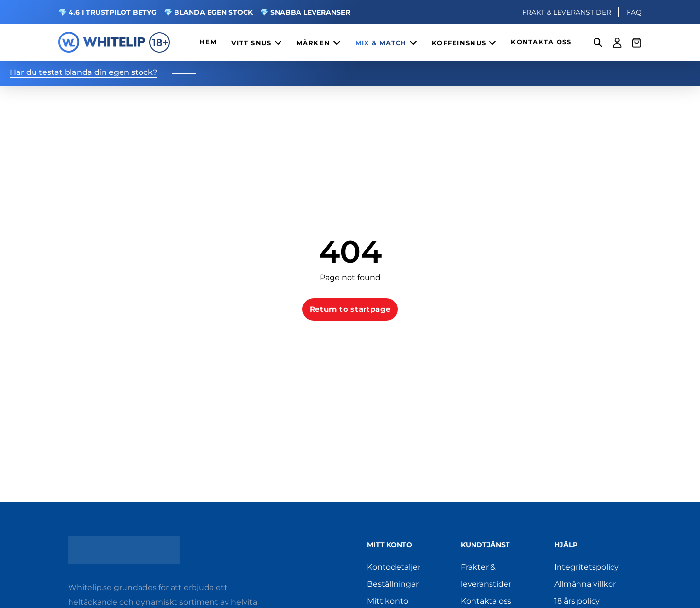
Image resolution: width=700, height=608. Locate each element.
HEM (208, 42)
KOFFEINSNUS (464, 43)
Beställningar (393, 584)
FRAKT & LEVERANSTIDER (567, 12)
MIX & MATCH (386, 43)
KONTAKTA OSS (541, 42)
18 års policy (577, 601)
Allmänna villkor (585, 584)
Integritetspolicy (586, 567)
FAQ (634, 12)
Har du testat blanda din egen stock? (83, 73)
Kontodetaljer (394, 567)
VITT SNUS (257, 43)
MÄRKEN (319, 43)
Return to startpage (350, 309)
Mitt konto (388, 601)
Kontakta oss (486, 601)
